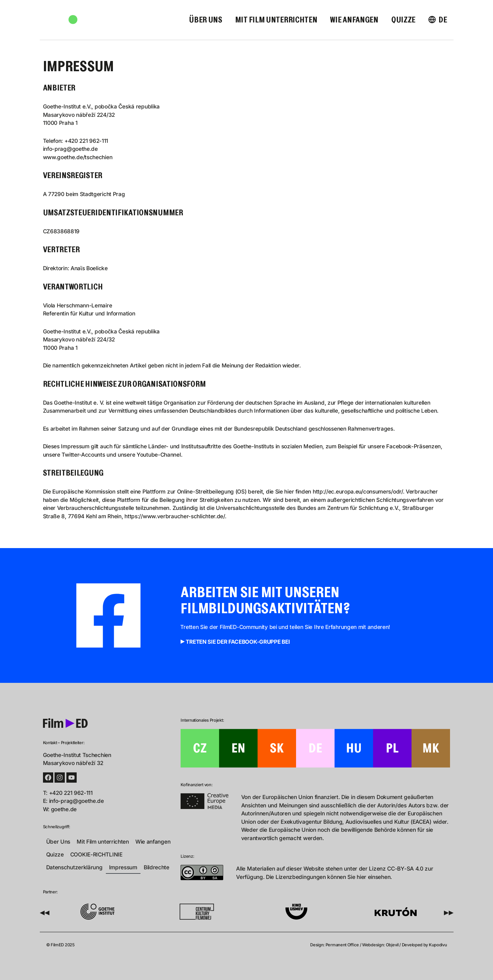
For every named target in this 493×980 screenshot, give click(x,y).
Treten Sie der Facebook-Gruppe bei (238, 642)
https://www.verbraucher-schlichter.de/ (175, 516)
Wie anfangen (354, 20)
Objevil (392, 945)
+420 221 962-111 (86, 141)
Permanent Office (342, 945)
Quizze (403, 20)
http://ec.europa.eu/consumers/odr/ (358, 492)
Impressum (123, 867)
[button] (45, 913)
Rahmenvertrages (370, 429)
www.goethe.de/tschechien (78, 157)
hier (361, 877)
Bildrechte (157, 867)
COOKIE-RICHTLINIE (96, 855)
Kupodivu (438, 945)
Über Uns (206, 20)
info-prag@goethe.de (70, 149)
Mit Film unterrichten (276, 20)
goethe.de (64, 809)
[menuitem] (438, 20)
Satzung (129, 429)
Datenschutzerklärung (74, 867)
